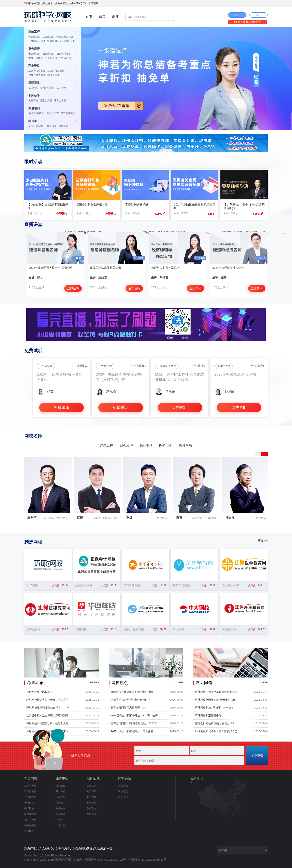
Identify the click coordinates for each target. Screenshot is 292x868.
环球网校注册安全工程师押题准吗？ (216, 692)
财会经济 (34, 49)
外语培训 (34, 108)
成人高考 (52, 126)
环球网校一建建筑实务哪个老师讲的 (132, 692)
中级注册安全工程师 (58, 41)
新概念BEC (53, 113)
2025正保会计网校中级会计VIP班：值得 (134, 715)
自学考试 (63, 126)
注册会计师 (51, 58)
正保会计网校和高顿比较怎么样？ (215, 723)
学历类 (33, 121)
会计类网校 (30, 791)
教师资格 (33, 101)
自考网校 (29, 831)
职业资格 (34, 66)
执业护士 (61, 88)
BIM (73, 41)
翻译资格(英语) (36, 113)
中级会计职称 (36, 58)
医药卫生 (34, 83)
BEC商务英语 (68, 113)
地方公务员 (60, 101)
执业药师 (33, 88)
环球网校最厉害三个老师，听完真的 (47, 700)
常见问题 (123, 797)
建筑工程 (34, 32)
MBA (31, 126)
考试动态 (123, 786)
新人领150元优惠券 (247, 22)
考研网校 (29, 803)
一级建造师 (34, 37)
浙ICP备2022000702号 (111, 860)
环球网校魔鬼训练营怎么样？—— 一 (48, 708)
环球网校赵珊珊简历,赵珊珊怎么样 (215, 700)
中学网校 (29, 808)
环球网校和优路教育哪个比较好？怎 (216, 731)
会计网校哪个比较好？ (40, 692)
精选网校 (31, 778)
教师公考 (34, 95)
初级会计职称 (64, 54)
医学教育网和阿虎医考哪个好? (129, 708)
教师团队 (93, 778)
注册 (259, 15)
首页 (89, 17)
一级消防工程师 (37, 41)
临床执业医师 (47, 88)
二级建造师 (48, 37)
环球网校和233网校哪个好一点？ (214, 708)
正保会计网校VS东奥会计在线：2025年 (134, 723)
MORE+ (95, 683)
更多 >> (263, 541)
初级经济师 (48, 54)
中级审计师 (65, 58)
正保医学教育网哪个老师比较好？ (130, 700)
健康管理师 (53, 75)
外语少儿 (92, 814)
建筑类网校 (30, 786)
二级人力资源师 (37, 71)
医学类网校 (30, 814)
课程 (102, 17)
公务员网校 (30, 825)
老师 (115, 17)
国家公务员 (46, 101)
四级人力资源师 (37, 75)
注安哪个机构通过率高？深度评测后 (47, 715)
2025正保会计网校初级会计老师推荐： (133, 731)
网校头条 (125, 778)
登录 (237, 15)
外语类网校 (30, 797)
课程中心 (62, 778)
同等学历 (40, 126)
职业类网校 (30, 820)
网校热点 (123, 791)
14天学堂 (61, 825)
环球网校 (90, 860)
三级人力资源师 (56, 71)
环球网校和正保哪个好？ (210, 715)
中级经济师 (34, 54)
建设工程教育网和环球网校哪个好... (89, 233)
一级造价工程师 (65, 37)
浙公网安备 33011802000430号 (147, 860)
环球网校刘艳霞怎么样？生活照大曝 (47, 723)
